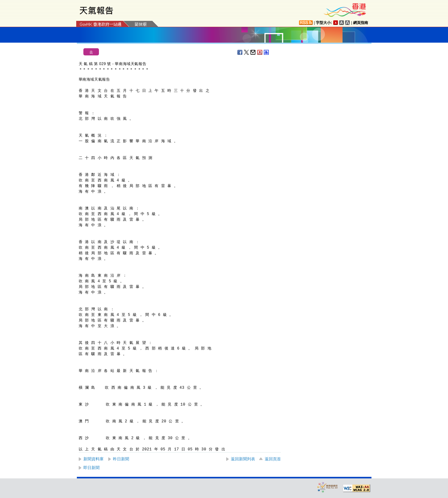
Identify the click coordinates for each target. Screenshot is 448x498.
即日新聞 (91, 468)
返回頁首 (273, 459)
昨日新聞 (121, 459)
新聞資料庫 (93, 459)
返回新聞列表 (243, 459)
